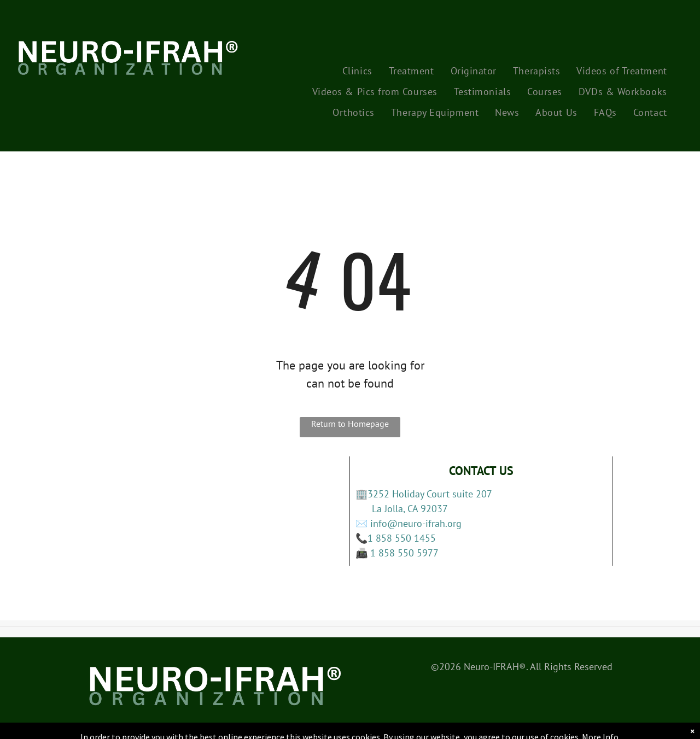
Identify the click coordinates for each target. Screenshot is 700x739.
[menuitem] (357, 71)
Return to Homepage (350, 424)
